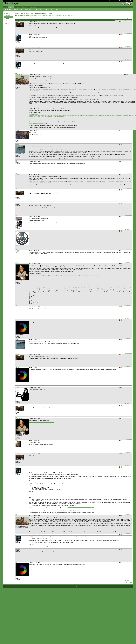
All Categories (7, 15)
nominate (69, 15)
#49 (16, 366)
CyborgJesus (18, 387)
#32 (16, 47)
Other (6, 25)
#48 (16, 353)
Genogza (17, 130)
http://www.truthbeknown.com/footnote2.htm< (37, 124)
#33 (16, 60)
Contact (107, 1)
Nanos (17, 441)
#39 (16, 189)
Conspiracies (7, 17)
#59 (16, 561)
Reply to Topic (129, 20)
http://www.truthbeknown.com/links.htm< (37, 120)
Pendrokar (17, 35)
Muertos (17, 144)
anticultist (17, 320)
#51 (16, 404)
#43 (16, 249)
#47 (16, 338)
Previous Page (126, 18)
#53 (16, 439)
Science (6, 22)
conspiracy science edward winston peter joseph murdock (28, 15)
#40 (16, 202)
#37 (16, 160)
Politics (6, 23)
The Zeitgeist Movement (120, 20)
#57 (16, 534)
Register (128, 2)
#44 (16, 263)
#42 (16, 230)
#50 (16, 386)
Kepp (17, 216)
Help (117, 1)
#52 (16, 417)
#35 (16, 129)
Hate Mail (113, 1)
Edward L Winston (19, 74)
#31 (16, 33)
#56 (16, 515)
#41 (16, 215)
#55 (16, 466)
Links (119, 1)
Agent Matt (18, 21)
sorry (16, 161)
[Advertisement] (9, 47)
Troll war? (65, 15)
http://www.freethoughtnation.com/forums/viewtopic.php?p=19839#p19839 (81, 507)
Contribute (130, 1)
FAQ (110, 1)
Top (126, 33)
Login (131, 2)
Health (6, 20)
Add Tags (73, 15)
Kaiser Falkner (18, 231)
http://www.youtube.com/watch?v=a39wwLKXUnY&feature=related (42, 422)
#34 (16, 73)
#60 (16, 581)
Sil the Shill (18, 175)
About (104, 1)
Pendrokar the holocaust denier (46, 15)
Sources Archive (124, 1)
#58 (16, 548)
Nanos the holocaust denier (57, 15)
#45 (16, 306)
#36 (16, 143)
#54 (16, 453)
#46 (16, 319)
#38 (16, 173)
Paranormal (7, 19)
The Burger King (19, 264)
